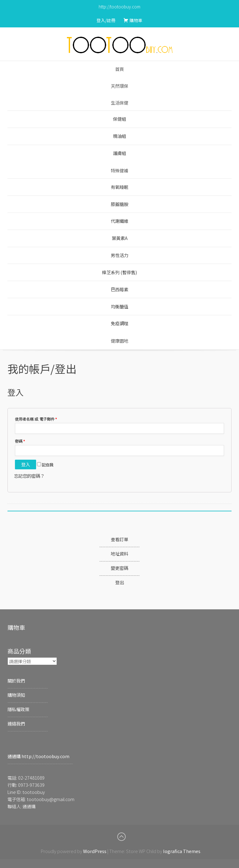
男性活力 (119, 255)
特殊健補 (119, 170)
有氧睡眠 (119, 187)
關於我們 (16, 680)
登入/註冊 (106, 20)
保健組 (119, 119)
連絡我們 (16, 723)
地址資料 (119, 554)
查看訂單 (119, 539)
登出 (119, 582)
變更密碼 (119, 568)
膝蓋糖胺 (119, 204)
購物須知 (16, 695)
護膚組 (119, 153)
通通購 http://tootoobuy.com (38, 756)
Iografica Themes (182, 851)
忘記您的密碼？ (29, 476)
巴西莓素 (119, 289)
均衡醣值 (119, 306)
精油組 (119, 136)
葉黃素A (120, 238)
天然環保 (119, 86)
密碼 (20, 441)
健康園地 (119, 341)
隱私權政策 (18, 709)
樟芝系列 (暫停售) (119, 272)
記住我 (45, 465)
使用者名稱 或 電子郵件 (36, 419)
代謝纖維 (119, 221)
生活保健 (119, 103)
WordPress (95, 851)
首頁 (119, 69)
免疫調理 (119, 323)
